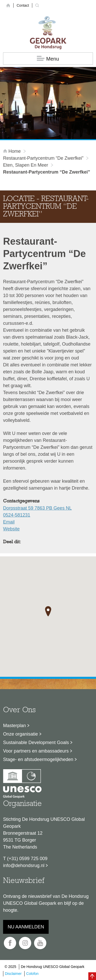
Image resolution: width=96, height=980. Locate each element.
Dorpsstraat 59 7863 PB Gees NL (37, 508)
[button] (48, 611)
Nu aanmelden (26, 927)
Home (13, 151)
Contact (23, 5)
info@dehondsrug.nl (24, 865)
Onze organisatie (20, 734)
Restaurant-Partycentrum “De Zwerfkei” (43, 158)
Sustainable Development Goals (36, 743)
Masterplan (14, 726)
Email (9, 522)
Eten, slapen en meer (26, 165)
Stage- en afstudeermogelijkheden (38, 759)
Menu (48, 59)
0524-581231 (17, 515)
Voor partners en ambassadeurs (36, 751)
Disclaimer (13, 974)
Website (11, 529)
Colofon (32, 974)
